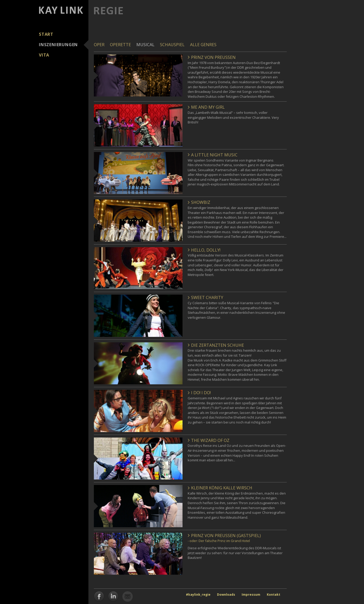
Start (46, 34)
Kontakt (274, 595)
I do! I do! (201, 393)
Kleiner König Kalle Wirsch (222, 488)
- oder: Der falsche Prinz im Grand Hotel (219, 541)
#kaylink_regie (198, 595)
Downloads (226, 595)
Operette (120, 45)
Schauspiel (172, 45)
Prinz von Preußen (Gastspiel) (226, 536)
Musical (145, 45)
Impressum (251, 595)
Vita (44, 55)
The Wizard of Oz (210, 440)
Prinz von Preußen (213, 57)
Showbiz (201, 202)
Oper (99, 45)
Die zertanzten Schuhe (218, 345)
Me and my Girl (208, 107)
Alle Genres (203, 45)
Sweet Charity (207, 297)
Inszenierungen (58, 45)
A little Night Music (214, 155)
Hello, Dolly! (206, 250)
